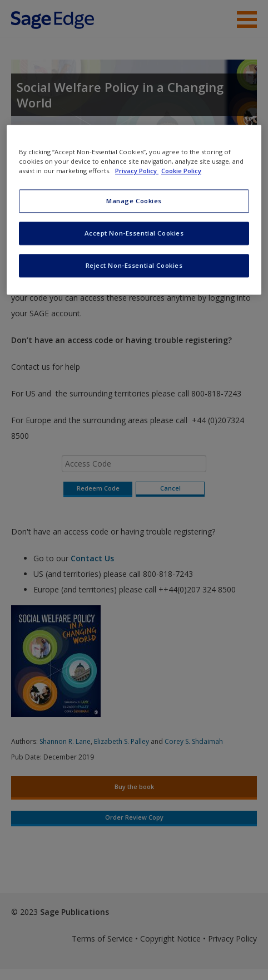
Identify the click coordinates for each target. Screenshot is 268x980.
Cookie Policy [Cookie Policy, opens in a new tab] (181, 171)
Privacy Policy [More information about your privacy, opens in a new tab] (137, 171)
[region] (134, 210)
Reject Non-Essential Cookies (134, 265)
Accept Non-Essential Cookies (134, 233)
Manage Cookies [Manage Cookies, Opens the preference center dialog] (134, 201)
